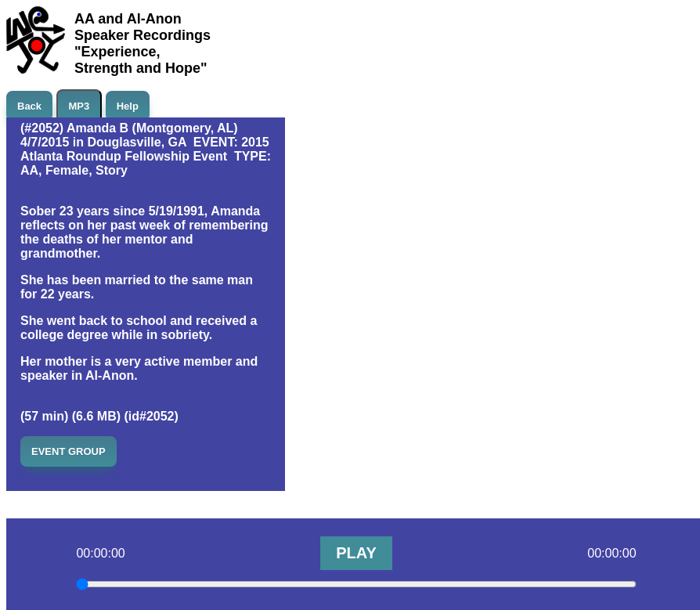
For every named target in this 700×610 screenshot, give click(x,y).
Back (29, 106)
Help (128, 106)
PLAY (356, 553)
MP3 (79, 106)
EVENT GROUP (69, 451)
